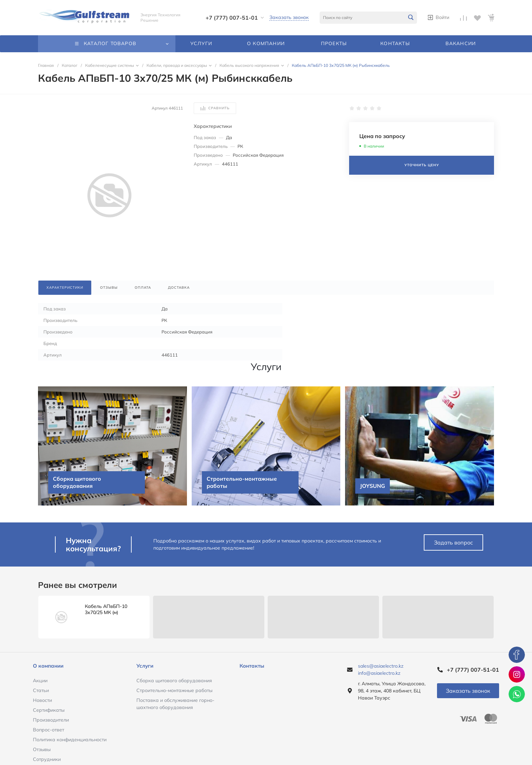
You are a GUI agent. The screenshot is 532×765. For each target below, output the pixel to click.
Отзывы (42, 749)
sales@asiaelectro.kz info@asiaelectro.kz (381, 670)
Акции (40, 681)
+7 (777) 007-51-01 (232, 18)
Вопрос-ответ (49, 730)
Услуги (145, 666)
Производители (51, 720)
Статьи (41, 690)
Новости (42, 700)
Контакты (252, 666)
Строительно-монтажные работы (174, 690)
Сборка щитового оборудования (174, 681)
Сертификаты (49, 710)
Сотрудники (47, 759)
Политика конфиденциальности (70, 740)
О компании (48, 666)
